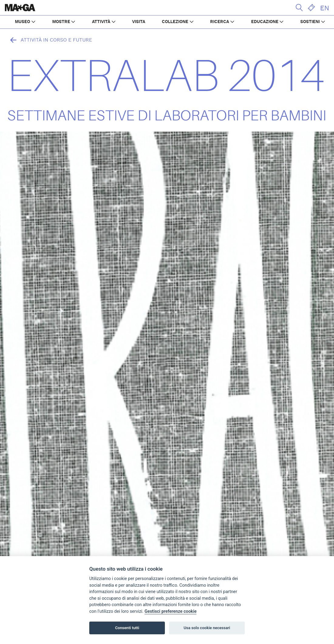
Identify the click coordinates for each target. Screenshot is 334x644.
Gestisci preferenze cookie (171, 611)
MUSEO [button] (22, 22)
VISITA (139, 22)
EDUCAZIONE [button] (265, 22)
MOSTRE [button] (61, 22)
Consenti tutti (127, 628)
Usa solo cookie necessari (207, 628)
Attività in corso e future (50, 40)
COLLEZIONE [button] (175, 22)
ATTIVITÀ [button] (101, 22)
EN (325, 8)
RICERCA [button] (220, 22)
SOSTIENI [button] (310, 22)
